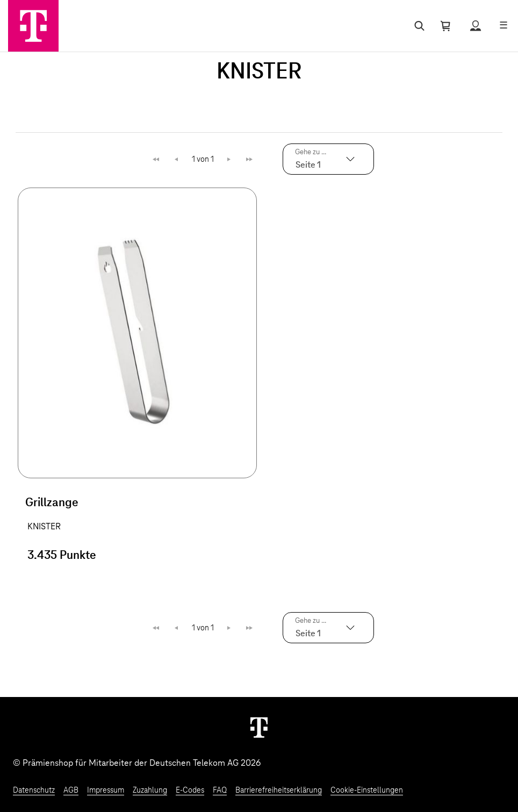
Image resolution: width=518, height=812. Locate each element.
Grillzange (52, 503)
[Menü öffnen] (503, 26)
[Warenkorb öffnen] (445, 26)
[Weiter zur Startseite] (259, 727)
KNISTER (44, 527)
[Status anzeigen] (476, 26)
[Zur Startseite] (33, 26)
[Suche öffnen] (417, 26)
